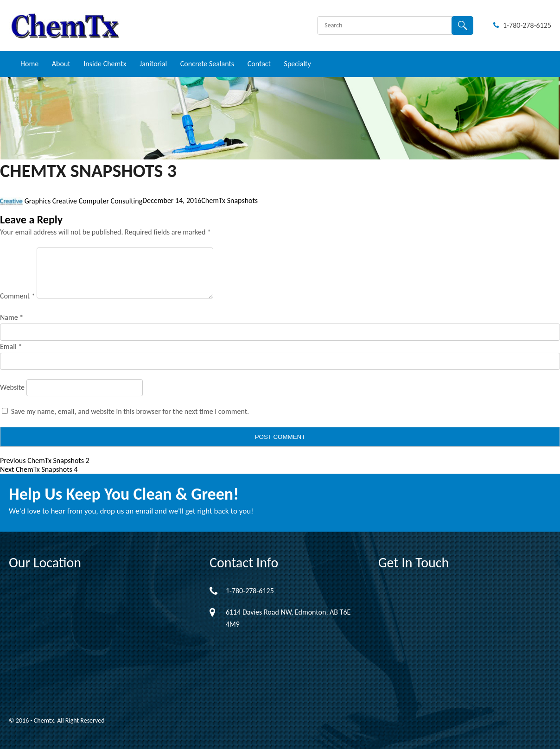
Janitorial (153, 64)
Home (29, 64)
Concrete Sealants (207, 64)
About (61, 64)
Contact (259, 64)
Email (11, 346)
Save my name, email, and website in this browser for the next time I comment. (130, 411)
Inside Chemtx (105, 64)
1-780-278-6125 (522, 25)
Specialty (298, 64)
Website (12, 387)
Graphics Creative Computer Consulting (84, 201)
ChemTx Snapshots (229, 201)
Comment (18, 296)
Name (12, 317)
